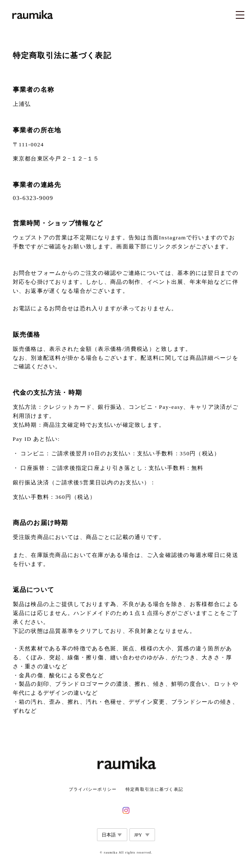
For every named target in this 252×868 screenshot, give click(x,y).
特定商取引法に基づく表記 (154, 789)
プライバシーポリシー (93, 789)
